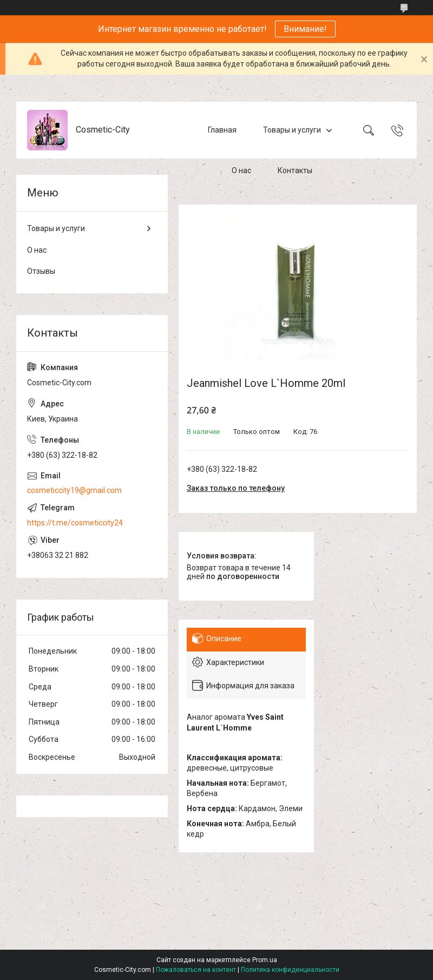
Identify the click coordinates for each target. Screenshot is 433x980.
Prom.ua (265, 960)
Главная (222, 130)
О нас (241, 170)
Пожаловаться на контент (196, 970)
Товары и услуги (292, 130)
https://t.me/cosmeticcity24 (75, 523)
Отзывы (41, 271)
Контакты (295, 170)
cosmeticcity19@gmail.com (74, 490)
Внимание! (305, 29)
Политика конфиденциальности (290, 970)
